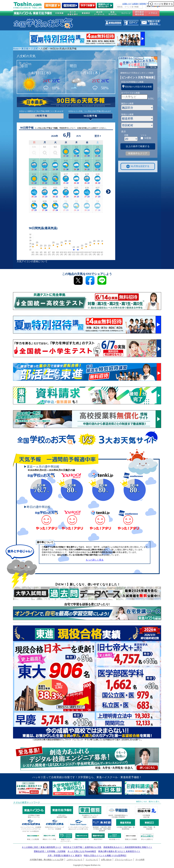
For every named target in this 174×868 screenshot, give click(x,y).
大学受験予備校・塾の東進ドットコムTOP (46, 860)
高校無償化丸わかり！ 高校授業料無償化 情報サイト (128, 847)
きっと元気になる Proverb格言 (82, 851)
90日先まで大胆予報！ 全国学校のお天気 (82, 847)
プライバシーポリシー (124, 860)
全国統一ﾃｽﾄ (127, 4)
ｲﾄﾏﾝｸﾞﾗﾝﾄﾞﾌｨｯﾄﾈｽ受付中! (31, 831)
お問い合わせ (106, 860)
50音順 (148, 138)
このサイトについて (74, 860)
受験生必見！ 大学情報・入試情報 (50, 851)
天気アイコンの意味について (32, 261)
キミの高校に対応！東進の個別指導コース (41, 847)
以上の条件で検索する (138, 146)
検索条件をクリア (138, 153)
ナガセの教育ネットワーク (27, 802)
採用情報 (143, 4)
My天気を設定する (138, 166)
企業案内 (135, 4)
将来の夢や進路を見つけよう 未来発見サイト (119, 851)
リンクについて (92, 860)
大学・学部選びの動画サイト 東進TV (65, 855)
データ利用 (140, 860)
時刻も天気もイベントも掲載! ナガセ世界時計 (105, 855)
